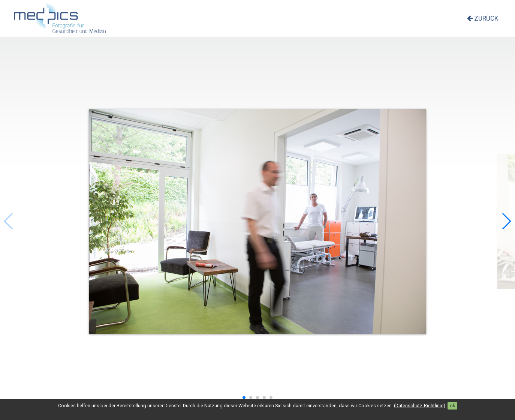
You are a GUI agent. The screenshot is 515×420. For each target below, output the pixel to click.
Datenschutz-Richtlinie (419, 406)
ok (452, 406)
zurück (483, 18)
